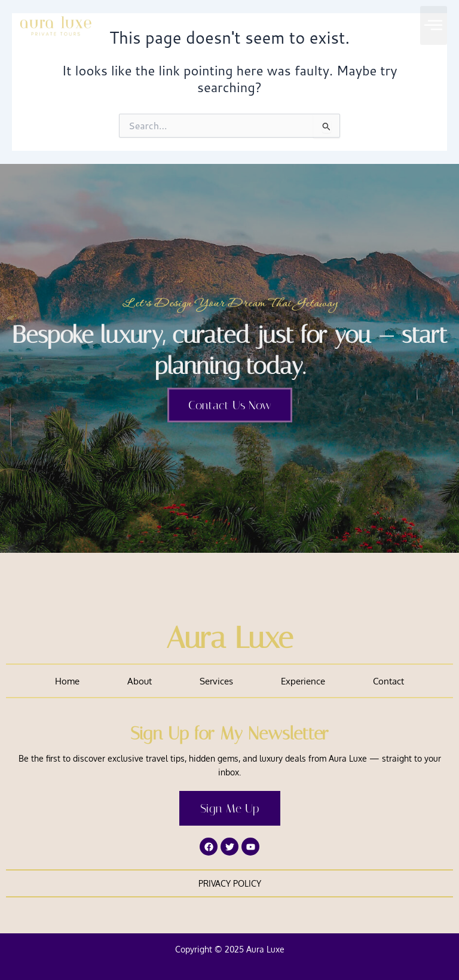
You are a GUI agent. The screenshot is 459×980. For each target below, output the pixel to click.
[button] (434, 25)
